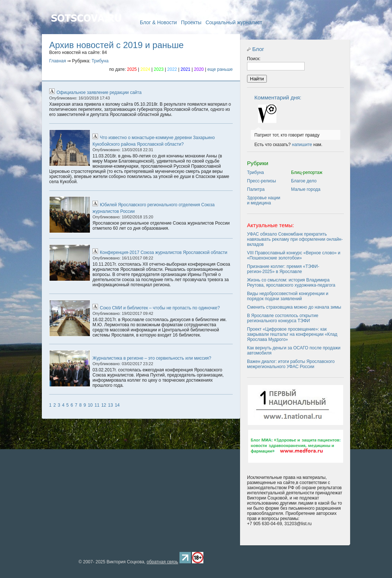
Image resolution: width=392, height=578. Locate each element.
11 (97, 405)
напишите (302, 145)
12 (104, 405)
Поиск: (254, 59)
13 (110, 405)
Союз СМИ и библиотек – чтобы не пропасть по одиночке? (160, 308)
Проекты (191, 22)
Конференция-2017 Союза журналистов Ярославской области (164, 252)
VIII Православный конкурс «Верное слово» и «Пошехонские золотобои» (294, 255)
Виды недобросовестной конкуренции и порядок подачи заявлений (288, 296)
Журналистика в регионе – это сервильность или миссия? (152, 358)
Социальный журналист (234, 22)
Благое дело (304, 181)
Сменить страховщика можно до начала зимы (294, 307)
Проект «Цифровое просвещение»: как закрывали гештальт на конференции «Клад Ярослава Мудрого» (292, 334)
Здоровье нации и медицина (264, 200)
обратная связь (162, 562)
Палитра (256, 189)
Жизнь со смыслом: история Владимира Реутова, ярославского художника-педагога (291, 283)
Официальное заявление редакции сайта (99, 92)
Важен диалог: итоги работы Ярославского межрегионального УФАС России (291, 364)
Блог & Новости (158, 22)
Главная (86, 29)
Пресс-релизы (262, 181)
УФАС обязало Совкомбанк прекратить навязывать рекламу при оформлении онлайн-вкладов (295, 239)
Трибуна (100, 61)
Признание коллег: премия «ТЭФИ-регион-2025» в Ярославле (283, 269)
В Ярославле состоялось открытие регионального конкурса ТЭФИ (283, 318)
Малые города (306, 189)
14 (117, 405)
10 (90, 405)
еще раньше (220, 69)
